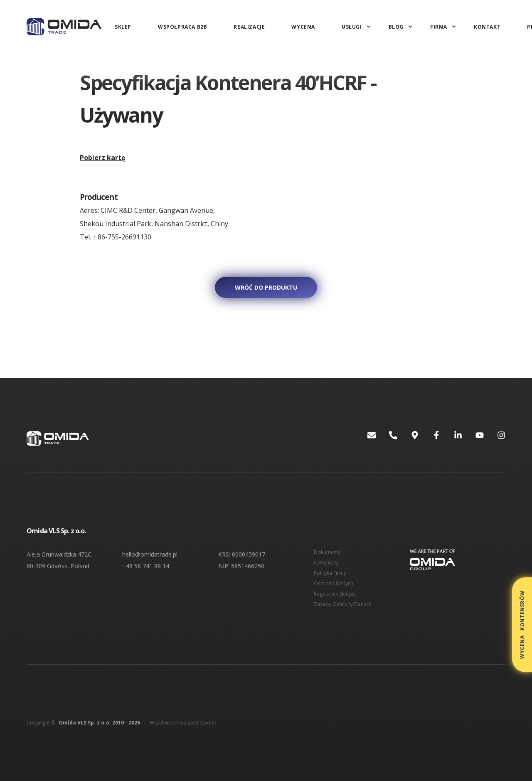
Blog (396, 27)
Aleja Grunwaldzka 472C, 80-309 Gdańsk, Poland (60, 560)
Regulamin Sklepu (334, 594)
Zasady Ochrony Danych (343, 604)
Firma (439, 27)
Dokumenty (327, 552)
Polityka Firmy (330, 573)
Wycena (303, 27)
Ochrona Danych (334, 583)
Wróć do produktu (266, 287)
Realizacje (249, 27)
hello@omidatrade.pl (150, 554)
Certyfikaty (326, 563)
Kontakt (487, 27)
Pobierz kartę (102, 158)
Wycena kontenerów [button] (522, 625)
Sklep (123, 27)
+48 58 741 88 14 (146, 566)
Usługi (352, 27)
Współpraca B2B (182, 27)
